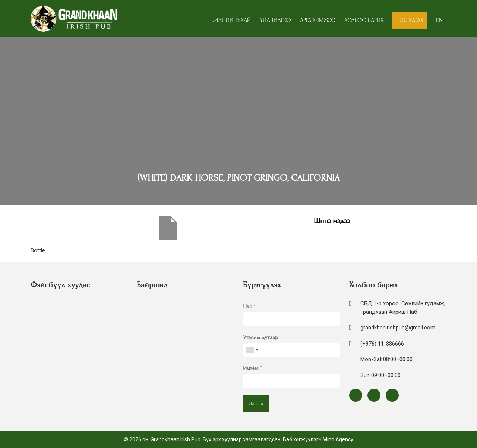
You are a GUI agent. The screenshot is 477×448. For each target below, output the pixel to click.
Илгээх (256, 404)
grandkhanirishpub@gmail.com (398, 328)
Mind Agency (338, 439)
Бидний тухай (231, 20)
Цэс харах (410, 20)
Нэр (249, 306)
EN (439, 20)
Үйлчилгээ (275, 20)
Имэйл (252, 368)
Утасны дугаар (260, 337)
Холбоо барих (364, 20)
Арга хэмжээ (318, 20)
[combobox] (252, 350)
